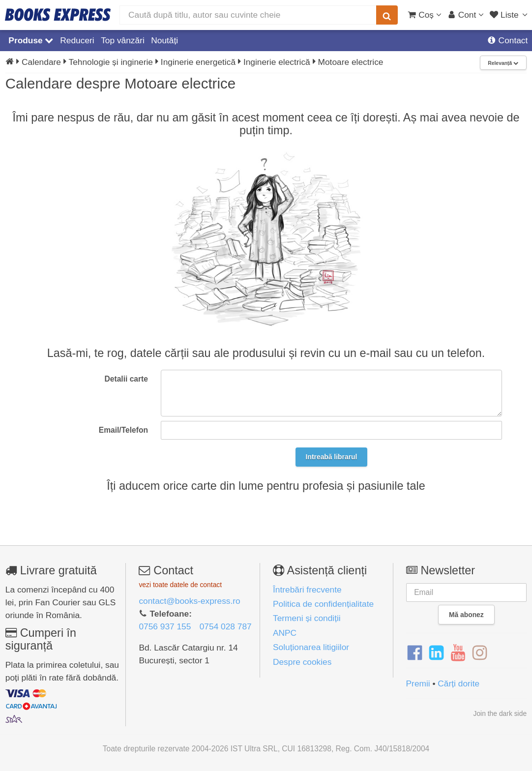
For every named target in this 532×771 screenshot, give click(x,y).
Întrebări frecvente (307, 590)
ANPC (285, 633)
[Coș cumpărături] (425, 15)
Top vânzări (123, 40)
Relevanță (503, 63)
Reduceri (77, 40)
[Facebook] (415, 653)
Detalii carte (126, 379)
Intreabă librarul (332, 457)
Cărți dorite (458, 683)
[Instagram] (480, 653)
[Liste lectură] (510, 15)
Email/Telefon (123, 430)
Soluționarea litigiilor (311, 647)
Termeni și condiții (307, 618)
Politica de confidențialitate (323, 604)
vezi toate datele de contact (180, 585)
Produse (31, 40)
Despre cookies (302, 662)
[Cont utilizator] (466, 15)
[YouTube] (458, 653)
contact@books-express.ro (189, 601)
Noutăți (164, 40)
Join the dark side (500, 713)
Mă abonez (466, 615)
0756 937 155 (165, 626)
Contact (507, 40)
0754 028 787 (226, 626)
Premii (418, 683)
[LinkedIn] (436, 653)
